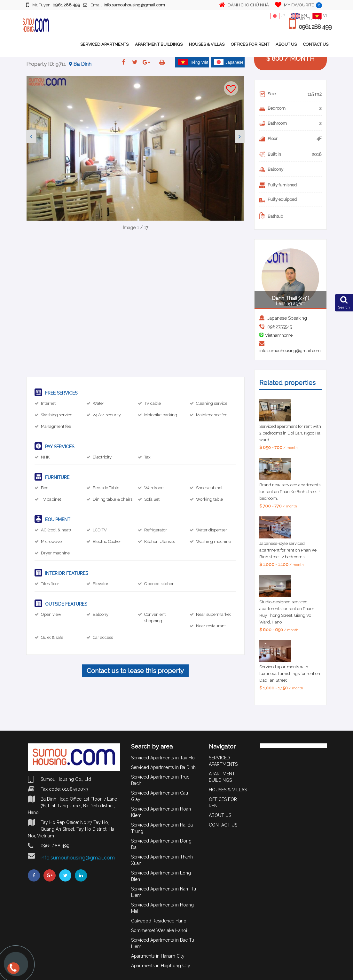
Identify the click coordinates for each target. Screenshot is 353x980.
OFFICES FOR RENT (250, 44)
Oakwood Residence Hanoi (159, 921)
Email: (124, 5)
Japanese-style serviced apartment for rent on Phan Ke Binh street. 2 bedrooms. (288, 550)
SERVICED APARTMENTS (104, 44)
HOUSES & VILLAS (207, 44)
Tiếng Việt (193, 62)
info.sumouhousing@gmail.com (290, 351)
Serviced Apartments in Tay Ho (163, 758)
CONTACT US (316, 44)
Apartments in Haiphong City (161, 966)
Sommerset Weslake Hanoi (159, 930)
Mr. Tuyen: (53, 5)
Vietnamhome (279, 335)
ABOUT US (286, 44)
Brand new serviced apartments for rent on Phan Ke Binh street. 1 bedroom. (290, 492)
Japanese (229, 62)
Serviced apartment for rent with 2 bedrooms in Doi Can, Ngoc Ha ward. (290, 433)
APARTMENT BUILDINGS (159, 44)
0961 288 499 (315, 27)
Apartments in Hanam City (158, 956)
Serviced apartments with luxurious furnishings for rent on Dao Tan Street (290, 674)
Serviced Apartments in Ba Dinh (163, 767)
